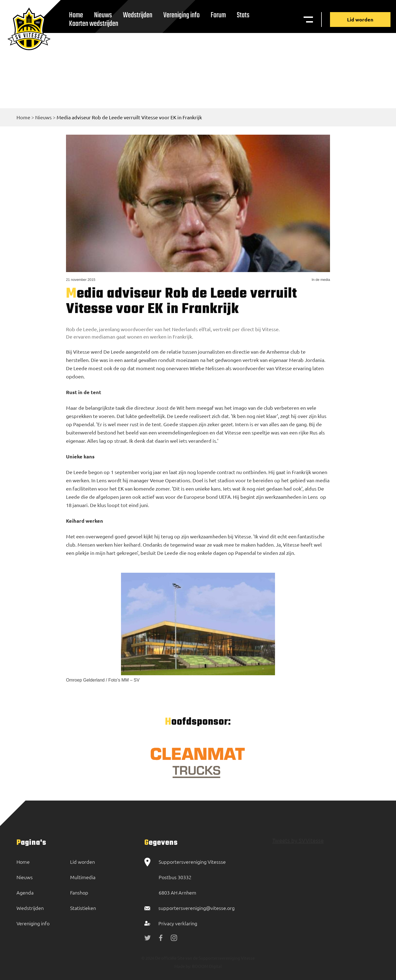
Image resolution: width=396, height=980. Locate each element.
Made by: (183, 966)
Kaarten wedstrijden (94, 24)
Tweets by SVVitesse (298, 840)
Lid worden (360, 19)
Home (23, 117)
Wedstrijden (138, 15)
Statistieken (83, 908)
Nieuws (43, 117)
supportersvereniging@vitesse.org (196, 908)
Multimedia (83, 877)
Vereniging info (182, 15)
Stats (243, 15)
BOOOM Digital (206, 966)
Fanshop (79, 892)
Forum (218, 15)
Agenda (25, 892)
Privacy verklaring (178, 923)
